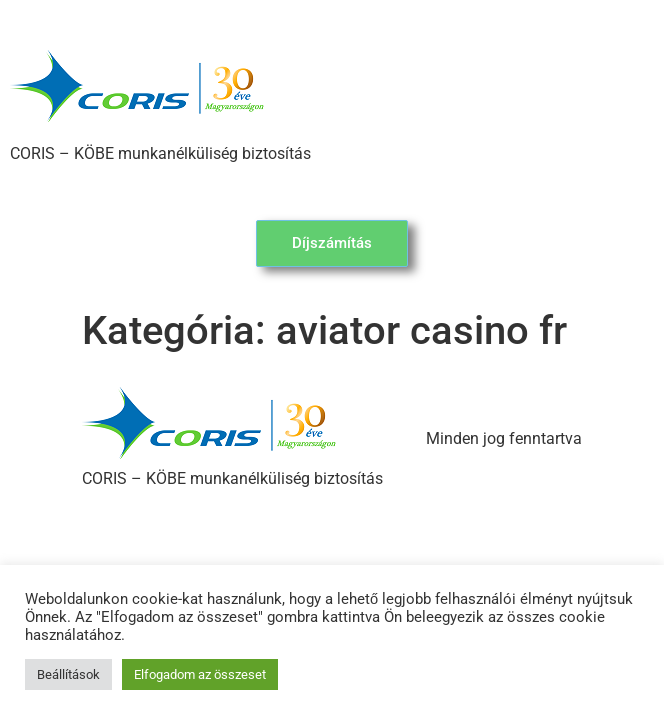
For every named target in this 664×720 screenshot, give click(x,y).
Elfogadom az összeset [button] (200, 674)
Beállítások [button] (68, 674)
